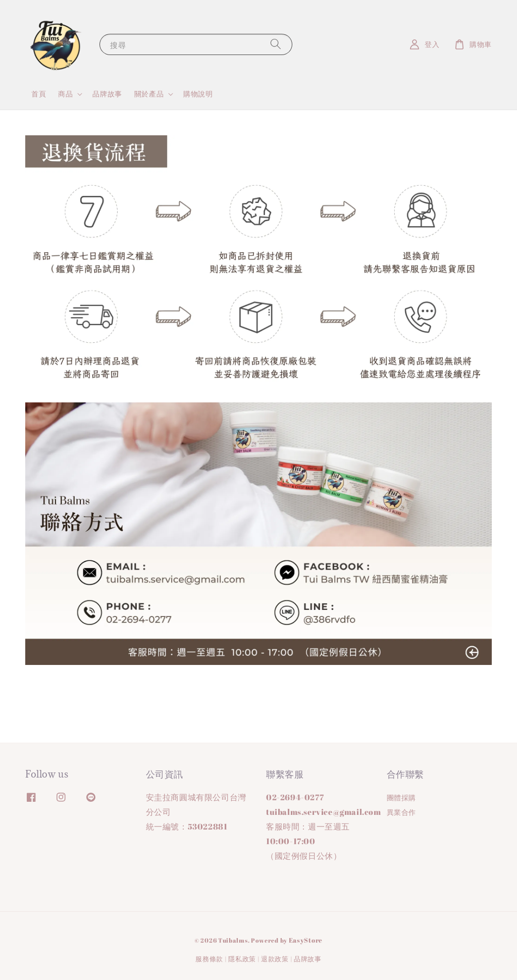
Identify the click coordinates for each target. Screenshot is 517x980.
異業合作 (401, 812)
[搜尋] (276, 44)
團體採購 (401, 798)
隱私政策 (242, 959)
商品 (65, 94)
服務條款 (209, 959)
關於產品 (149, 94)
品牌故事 (107, 94)
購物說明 (198, 94)
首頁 (39, 94)
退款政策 (275, 959)
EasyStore (306, 940)
